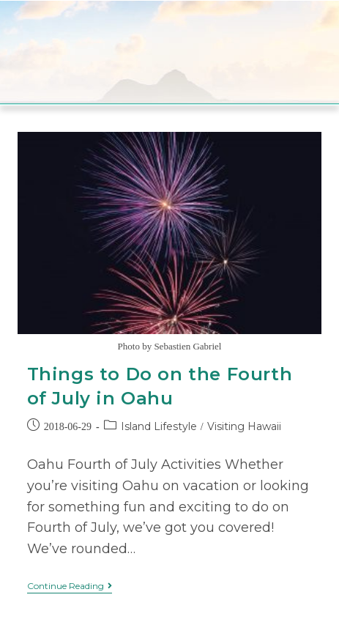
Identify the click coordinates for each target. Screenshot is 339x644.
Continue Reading (70, 586)
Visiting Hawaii (244, 426)
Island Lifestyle (159, 426)
